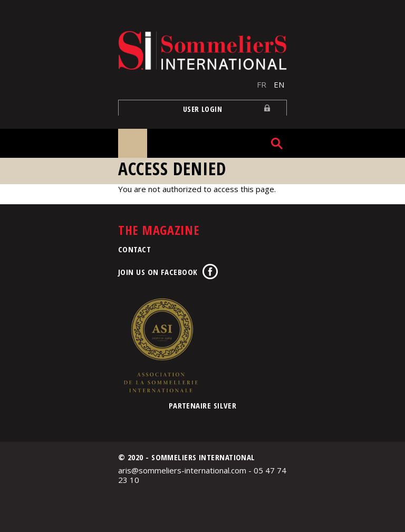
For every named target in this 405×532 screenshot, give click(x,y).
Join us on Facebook (158, 272)
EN (279, 84)
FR (262, 84)
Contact (134, 249)
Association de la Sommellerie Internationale (160, 345)
